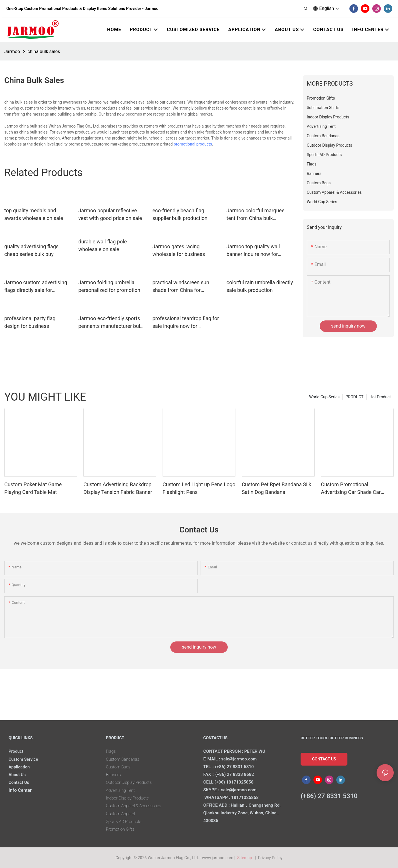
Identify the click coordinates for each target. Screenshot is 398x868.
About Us (18, 775)
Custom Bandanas (125, 759)
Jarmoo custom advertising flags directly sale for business (36, 287)
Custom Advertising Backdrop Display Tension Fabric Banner (118, 488)
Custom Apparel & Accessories (137, 806)
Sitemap (246, 858)
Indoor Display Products (130, 798)
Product (17, 751)
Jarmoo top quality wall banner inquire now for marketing (253, 251)
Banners (114, 775)
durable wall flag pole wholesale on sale (103, 245)
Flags (111, 751)
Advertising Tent (122, 790)
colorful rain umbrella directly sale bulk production (260, 286)
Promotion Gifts (122, 829)
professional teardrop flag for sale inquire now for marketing (186, 323)
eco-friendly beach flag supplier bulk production (180, 214)
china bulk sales (44, 52)
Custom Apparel (122, 814)
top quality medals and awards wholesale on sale (34, 214)
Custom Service (25, 759)
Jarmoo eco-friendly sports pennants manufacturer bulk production (110, 323)
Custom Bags (120, 767)
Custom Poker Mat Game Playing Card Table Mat (33, 488)
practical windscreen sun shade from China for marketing (181, 287)
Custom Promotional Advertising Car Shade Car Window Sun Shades (351, 489)
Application (20, 767)
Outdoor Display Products (131, 782)
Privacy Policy (270, 858)
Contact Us (20, 782)
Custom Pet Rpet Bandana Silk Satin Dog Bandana (276, 488)
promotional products (193, 144)
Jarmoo (12, 52)
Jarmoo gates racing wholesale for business (179, 250)
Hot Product (380, 397)
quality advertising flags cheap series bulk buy (31, 250)
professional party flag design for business (30, 322)
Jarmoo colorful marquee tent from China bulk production (256, 215)
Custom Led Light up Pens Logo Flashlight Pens (199, 488)
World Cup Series (324, 397)
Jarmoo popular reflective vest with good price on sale (110, 214)
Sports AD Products (126, 821)
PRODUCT (354, 397)
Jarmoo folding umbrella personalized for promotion (109, 286)
